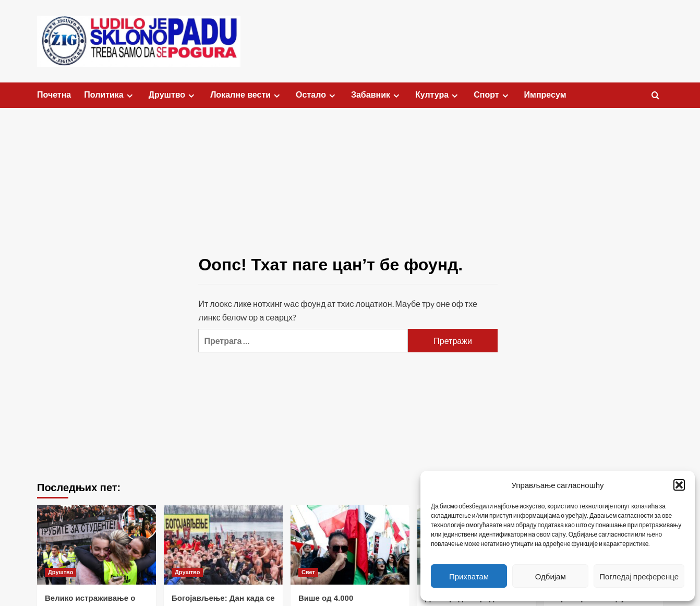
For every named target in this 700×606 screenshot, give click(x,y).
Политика (110, 95)
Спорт (492, 95)
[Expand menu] (130, 96)
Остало (317, 95)
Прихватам (469, 576)
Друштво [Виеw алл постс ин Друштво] (61, 572)
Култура (438, 95)
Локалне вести (246, 95)
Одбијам (551, 576)
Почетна (54, 95)
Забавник (377, 95)
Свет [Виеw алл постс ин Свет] (308, 572)
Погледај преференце (639, 576)
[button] (679, 485)
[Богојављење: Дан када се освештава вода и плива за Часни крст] (223, 545)
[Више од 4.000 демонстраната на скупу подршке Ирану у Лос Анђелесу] (350, 545)
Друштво (173, 95)
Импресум (545, 95)
